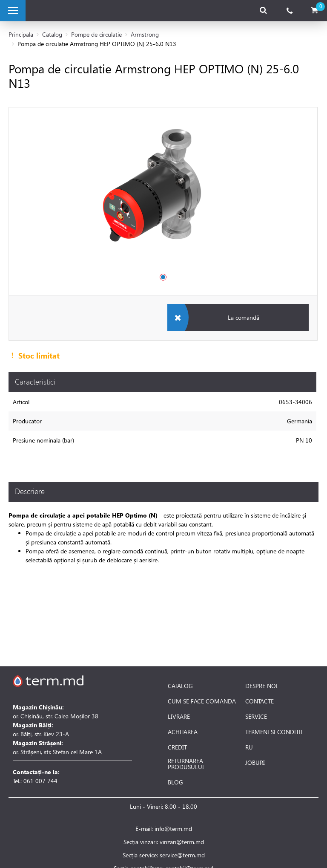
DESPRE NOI (261, 686)
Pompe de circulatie (96, 34)
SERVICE (256, 717)
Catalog (52, 34)
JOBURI (255, 763)
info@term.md (173, 829)
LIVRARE (179, 717)
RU (249, 747)
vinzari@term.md (182, 842)
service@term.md (182, 855)
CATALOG (180, 686)
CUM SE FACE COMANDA (202, 701)
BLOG (175, 782)
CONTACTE (260, 701)
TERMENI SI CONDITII (274, 732)
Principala (21, 34)
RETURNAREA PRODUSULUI (186, 764)
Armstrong (145, 34)
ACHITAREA (183, 732)
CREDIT (177, 747)
